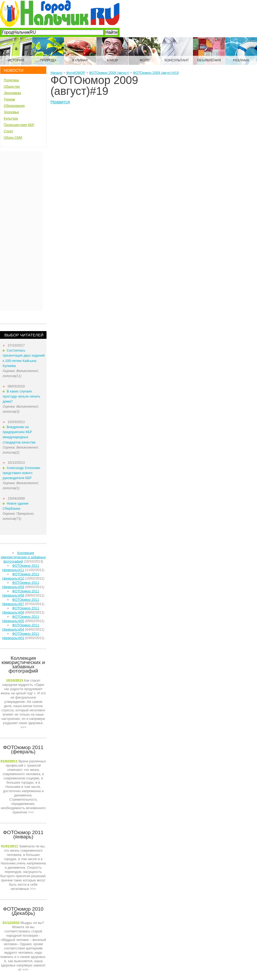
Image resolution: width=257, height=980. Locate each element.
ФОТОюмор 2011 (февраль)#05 (21, 619)
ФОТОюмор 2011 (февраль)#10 (21, 576)
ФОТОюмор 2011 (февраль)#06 (21, 610)
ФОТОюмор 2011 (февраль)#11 (21, 568)
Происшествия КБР (19, 125)
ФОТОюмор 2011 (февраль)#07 (21, 602)
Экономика (12, 93)
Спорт (9, 131)
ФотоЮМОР (76, 73)
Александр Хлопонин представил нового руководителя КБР (21, 473)
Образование (14, 106)
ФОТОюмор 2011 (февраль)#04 (21, 627)
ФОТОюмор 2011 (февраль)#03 (21, 636)
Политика (11, 80)
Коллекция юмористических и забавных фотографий (23, 557)
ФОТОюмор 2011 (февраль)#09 (21, 585)
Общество (12, 86)
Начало (56, 73)
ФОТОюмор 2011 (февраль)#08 (21, 593)
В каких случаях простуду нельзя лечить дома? (22, 396)
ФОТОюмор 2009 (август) (109, 73)
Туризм (9, 99)
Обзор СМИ (13, 138)
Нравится (60, 102)
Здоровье (11, 112)
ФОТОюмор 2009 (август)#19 (156, 73)
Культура (11, 118)
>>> (23, 704)
